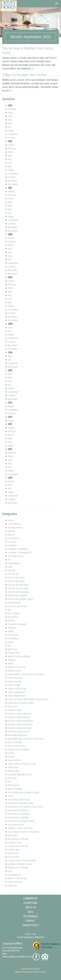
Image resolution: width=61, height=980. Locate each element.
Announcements (15, 528)
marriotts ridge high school (20, 775)
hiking (11, 664)
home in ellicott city (17, 689)
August (11, 131)
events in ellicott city (18, 606)
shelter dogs (14, 850)
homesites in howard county (21, 703)
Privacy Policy (30, 925)
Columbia (12, 545)
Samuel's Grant (15, 843)
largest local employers (19, 749)
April (10, 116)
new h (11, 796)
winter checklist (15, 882)
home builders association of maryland (26, 674)
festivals (12, 628)
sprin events (14, 857)
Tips (10, 871)
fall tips (12, 621)
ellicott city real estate (18, 588)
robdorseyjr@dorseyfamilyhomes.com (17, 957)
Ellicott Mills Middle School (21, 599)
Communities (30, 898)
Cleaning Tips (14, 538)
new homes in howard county (21, 821)
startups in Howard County (20, 864)
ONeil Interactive (40, 972)
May (10, 120)
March (11, 113)
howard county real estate (20, 728)
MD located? (14, 785)
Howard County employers (20, 714)
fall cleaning (14, 613)
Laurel (11, 753)
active (11, 520)
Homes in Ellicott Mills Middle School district (28, 699)
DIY (10, 560)
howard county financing (19, 717)
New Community (15, 789)
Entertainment (14, 603)
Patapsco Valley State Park (20, 828)
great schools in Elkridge (19, 656)
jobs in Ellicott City (16, 746)
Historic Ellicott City (17, 667)
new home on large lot (18, 810)
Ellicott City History (17, 581)
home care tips (15, 681)
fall (10, 610)
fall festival (13, 617)
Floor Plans (13, 635)
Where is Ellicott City (17, 878)
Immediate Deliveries (18, 735)
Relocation (13, 835)
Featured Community (17, 624)
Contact (31, 921)
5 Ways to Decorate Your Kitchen (24, 75)
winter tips (13, 886)
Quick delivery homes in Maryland (24, 832)
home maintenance (17, 692)
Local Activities (15, 760)
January (11, 145)
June (10, 123)
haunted (12, 660)
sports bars (13, 853)
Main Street (13, 767)
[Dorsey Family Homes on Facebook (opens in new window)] (37, 957)
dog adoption (14, 563)
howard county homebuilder (21, 721)
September (13, 134)
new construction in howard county (24, 792)
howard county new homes (20, 724)
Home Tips (13, 707)
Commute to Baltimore (18, 549)
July (10, 127)
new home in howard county (21, 803)
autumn (11, 531)
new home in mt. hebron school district (26, 807)
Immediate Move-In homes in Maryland (26, 739)
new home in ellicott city (19, 800)
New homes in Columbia (19, 814)
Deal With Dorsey (16, 556)
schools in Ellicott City (18, 846)
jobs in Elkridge (15, 742)
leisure (11, 757)
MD (10, 782)
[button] (57, 4)
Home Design (14, 685)
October (12, 138)
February (12, 109)
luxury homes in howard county (22, 764)
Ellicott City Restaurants (19, 592)
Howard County (15, 710)
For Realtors (14, 638)
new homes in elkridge (18, 817)
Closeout (12, 542)
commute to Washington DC (20, 553)
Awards (12, 535)
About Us (31, 907)
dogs (10, 567)
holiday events (15, 671)
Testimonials (31, 916)
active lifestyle (15, 524)
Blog (31, 912)
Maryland (12, 778)
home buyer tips (16, 678)
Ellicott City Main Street (19, 585)
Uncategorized (15, 875)
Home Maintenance (17, 696)
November (13, 181)
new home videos (16, 825)
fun (10, 646)
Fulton (11, 642)
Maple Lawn (14, 771)
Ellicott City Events (16, 578)
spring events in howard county (22, 860)
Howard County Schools (19, 732)
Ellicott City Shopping (18, 596)
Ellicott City (13, 574)
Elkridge (12, 570)
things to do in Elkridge (18, 868)
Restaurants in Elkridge (18, 839)
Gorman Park (14, 653)
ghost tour (13, 649)
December (13, 184)
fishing (11, 631)
